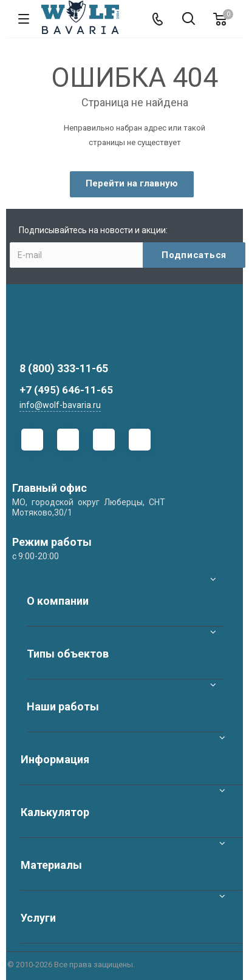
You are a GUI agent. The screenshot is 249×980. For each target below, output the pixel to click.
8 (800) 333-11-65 (64, 368)
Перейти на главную (132, 183)
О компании (58, 601)
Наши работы (63, 706)
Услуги (38, 918)
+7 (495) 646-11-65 (66, 390)
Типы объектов (68, 654)
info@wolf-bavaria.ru (60, 405)
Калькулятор (55, 812)
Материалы (51, 865)
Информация (55, 759)
